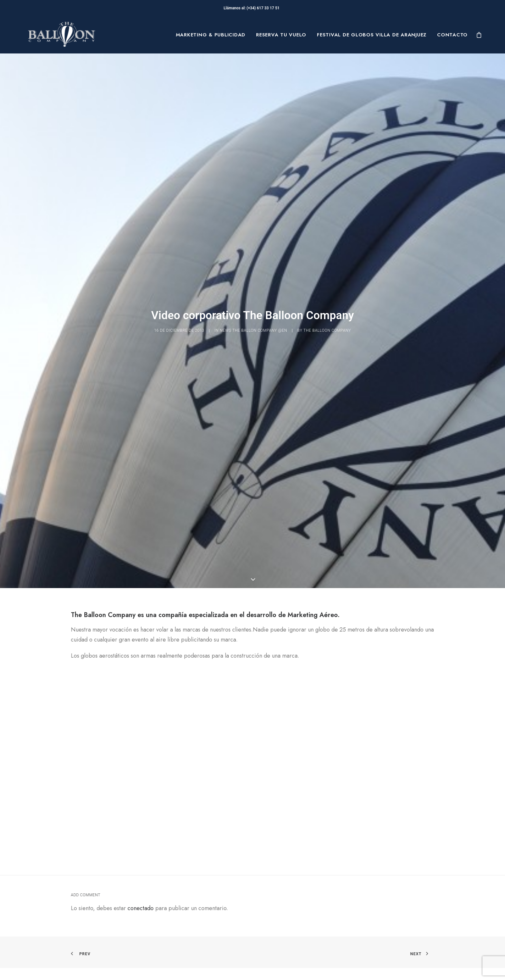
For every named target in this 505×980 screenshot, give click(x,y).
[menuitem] (211, 35)
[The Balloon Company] (62, 35)
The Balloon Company (327, 302)
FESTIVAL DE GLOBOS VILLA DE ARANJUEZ (372, 35)
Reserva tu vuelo (281, 35)
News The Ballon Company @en (253, 302)
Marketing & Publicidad (211, 35)
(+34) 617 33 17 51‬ (264, 8)
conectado (141, 851)
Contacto (452, 35)
